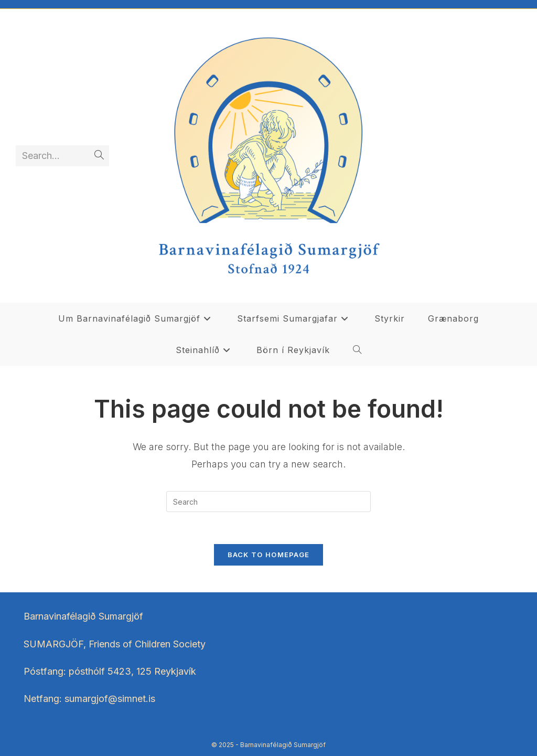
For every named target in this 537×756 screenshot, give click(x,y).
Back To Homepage (269, 555)
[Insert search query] (268, 502)
